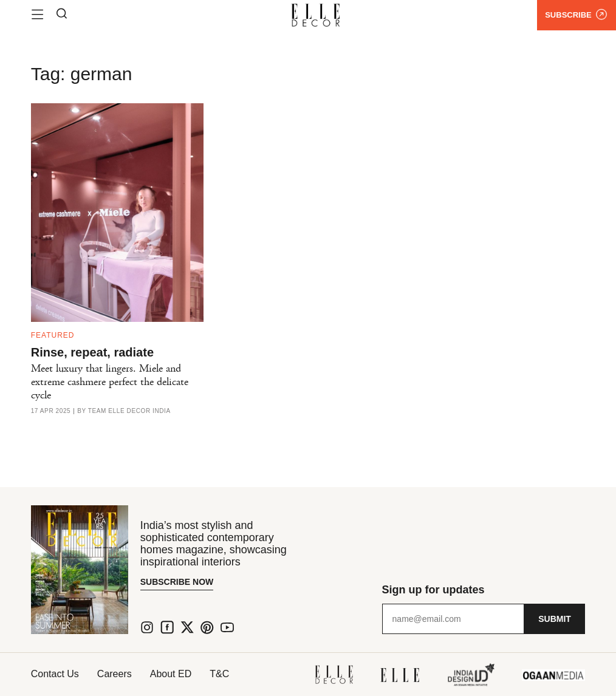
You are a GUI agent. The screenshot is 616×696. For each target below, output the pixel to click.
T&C (219, 674)
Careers (115, 674)
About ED (171, 674)
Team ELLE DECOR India (129, 411)
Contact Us (55, 674)
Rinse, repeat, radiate (92, 352)
